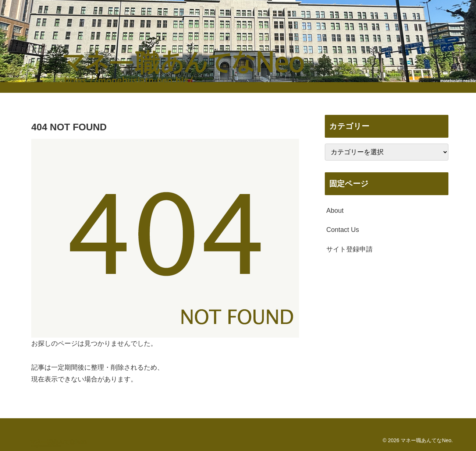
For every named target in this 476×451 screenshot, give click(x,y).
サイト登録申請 (349, 249)
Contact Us (343, 230)
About (335, 211)
